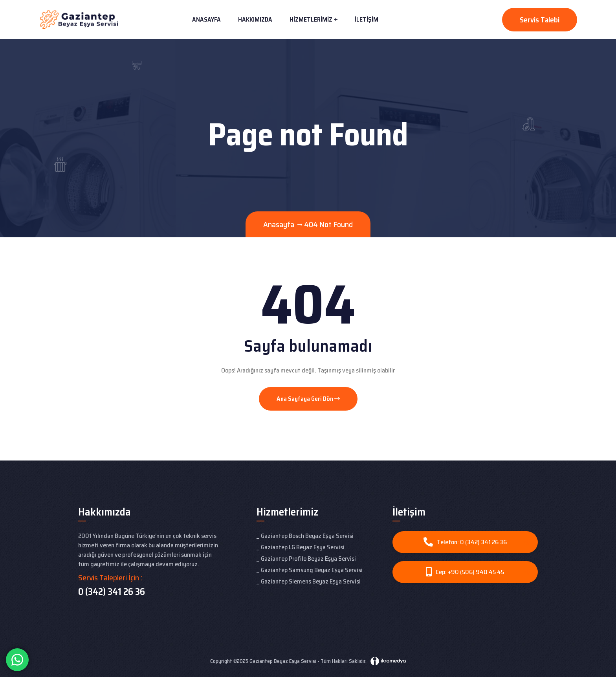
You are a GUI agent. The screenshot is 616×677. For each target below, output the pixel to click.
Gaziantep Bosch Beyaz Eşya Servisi (307, 536)
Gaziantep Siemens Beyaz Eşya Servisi (311, 581)
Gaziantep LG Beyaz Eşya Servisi (303, 547)
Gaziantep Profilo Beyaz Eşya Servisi (308, 559)
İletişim (367, 19)
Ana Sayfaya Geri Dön (308, 399)
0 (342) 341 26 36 (112, 592)
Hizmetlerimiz (311, 19)
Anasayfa (206, 19)
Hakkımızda (255, 19)
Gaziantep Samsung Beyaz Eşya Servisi (312, 570)
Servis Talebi (540, 20)
